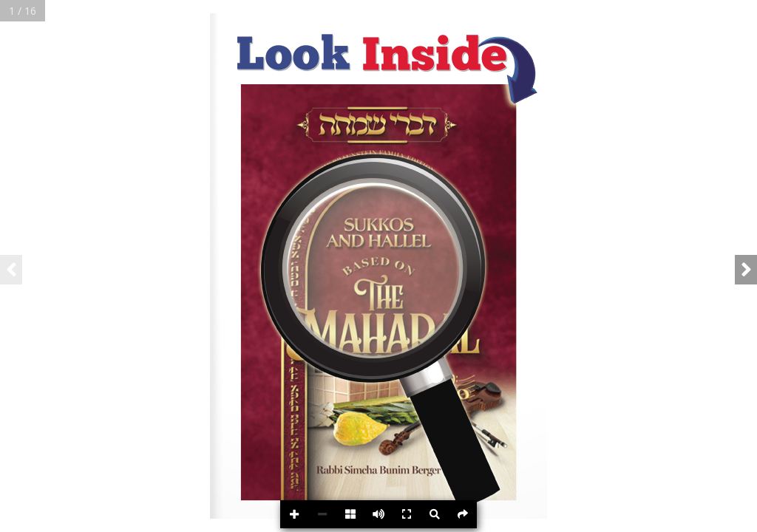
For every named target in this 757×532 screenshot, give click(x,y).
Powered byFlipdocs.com (721, 516)
